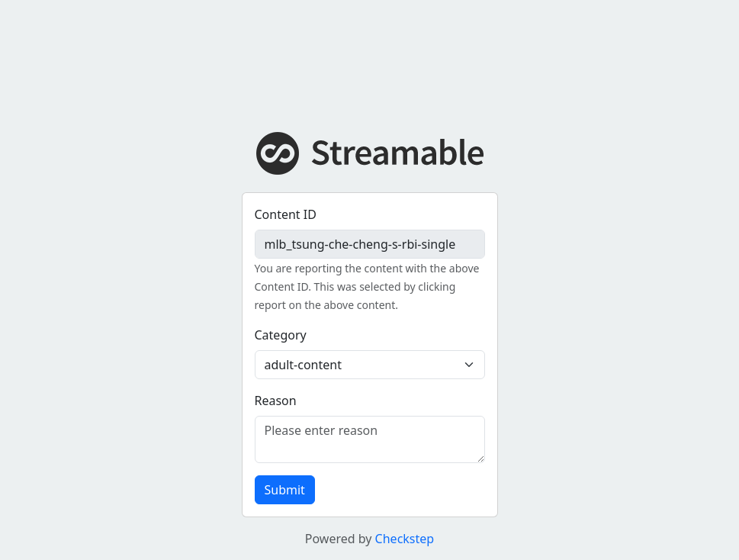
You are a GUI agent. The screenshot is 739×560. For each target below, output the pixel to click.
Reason (276, 401)
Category (281, 335)
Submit (285, 490)
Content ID (286, 214)
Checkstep (405, 539)
